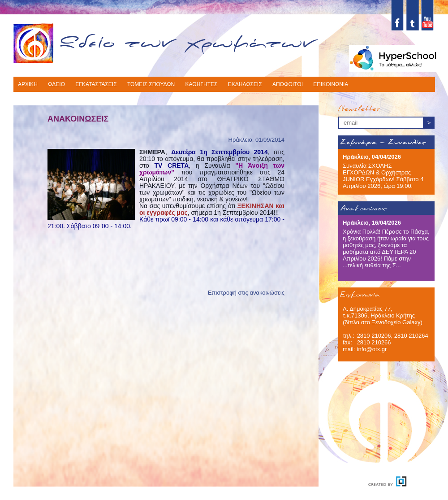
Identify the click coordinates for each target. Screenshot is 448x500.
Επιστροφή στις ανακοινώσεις (246, 293)
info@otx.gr (372, 349)
